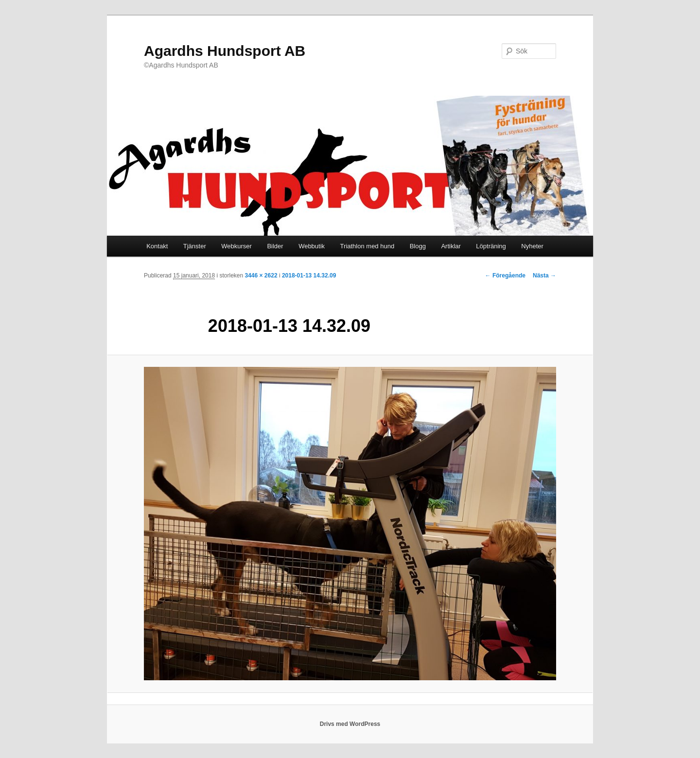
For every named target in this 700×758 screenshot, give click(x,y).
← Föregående (505, 276)
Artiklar (451, 246)
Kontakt (157, 246)
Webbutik (312, 246)
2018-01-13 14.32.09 (309, 276)
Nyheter (532, 246)
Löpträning (491, 246)
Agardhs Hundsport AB (225, 51)
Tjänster (195, 246)
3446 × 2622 (261, 276)
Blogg (418, 246)
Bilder (275, 246)
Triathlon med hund (367, 246)
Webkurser (236, 246)
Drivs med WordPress (350, 724)
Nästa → (544, 276)
